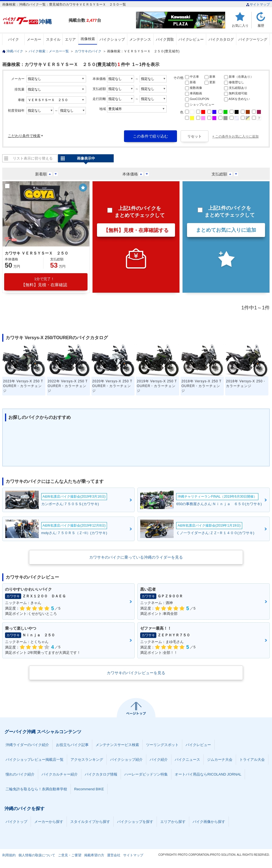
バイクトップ (16, 822)
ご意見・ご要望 (70, 855)
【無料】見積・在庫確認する (136, 230)
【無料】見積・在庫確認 (44, 282)
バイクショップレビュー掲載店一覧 (35, 760)
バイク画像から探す (209, 822)
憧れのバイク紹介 (20, 774)
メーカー (34, 39)
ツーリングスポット (162, 745)
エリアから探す (173, 822)
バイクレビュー (191, 39)
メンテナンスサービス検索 (117, 745)
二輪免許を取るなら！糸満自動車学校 (36, 789)
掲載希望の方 (94, 855)
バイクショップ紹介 (126, 760)
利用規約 (9, 855)
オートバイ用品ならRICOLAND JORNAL (208, 774)
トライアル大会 (252, 760)
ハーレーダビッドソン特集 (146, 774)
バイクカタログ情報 (101, 774)
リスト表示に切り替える (33, 158)
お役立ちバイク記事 (72, 745)
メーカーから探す (49, 822)
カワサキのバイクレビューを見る (136, 673)
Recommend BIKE (89, 789)
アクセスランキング (87, 760)
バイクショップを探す (135, 822)
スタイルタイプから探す (90, 822)
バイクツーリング (253, 39)
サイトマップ (258, 4)
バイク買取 (165, 39)
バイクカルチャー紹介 (60, 774)
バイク (14, 39)
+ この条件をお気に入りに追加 (235, 136)
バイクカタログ (221, 39)
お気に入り (240, 25)
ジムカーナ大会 (220, 760)
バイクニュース (187, 760)
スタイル (53, 39)
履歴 (261, 25)
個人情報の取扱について (37, 855)
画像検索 (88, 39)
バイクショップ (112, 39)
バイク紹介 (159, 760)
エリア (70, 39)
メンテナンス (140, 39)
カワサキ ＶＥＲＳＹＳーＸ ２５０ (37, 253)
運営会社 (114, 855)
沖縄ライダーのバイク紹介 (27, 745)
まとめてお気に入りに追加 (226, 230)
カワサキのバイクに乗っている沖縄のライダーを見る (136, 557)
